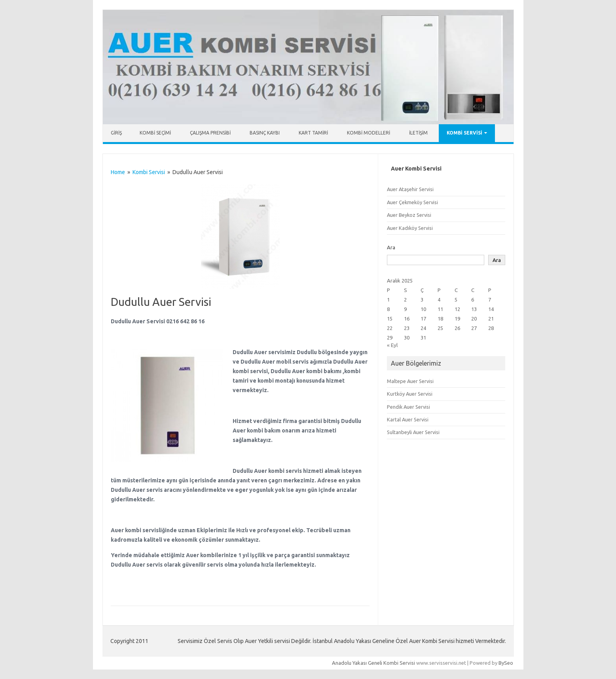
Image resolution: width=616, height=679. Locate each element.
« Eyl (392, 345)
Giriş (116, 133)
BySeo (506, 663)
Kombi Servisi (464, 133)
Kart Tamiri (313, 133)
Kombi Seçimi (155, 133)
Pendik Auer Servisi (408, 407)
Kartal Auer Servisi (408, 419)
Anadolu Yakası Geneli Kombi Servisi (373, 663)
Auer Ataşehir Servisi (410, 189)
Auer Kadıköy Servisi (410, 228)
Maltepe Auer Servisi (410, 381)
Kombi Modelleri (369, 133)
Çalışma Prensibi (210, 133)
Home (118, 172)
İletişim (418, 133)
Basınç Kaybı (265, 133)
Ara (391, 247)
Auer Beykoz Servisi (409, 215)
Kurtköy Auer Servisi (410, 394)
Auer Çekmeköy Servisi (412, 202)
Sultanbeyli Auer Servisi (413, 432)
